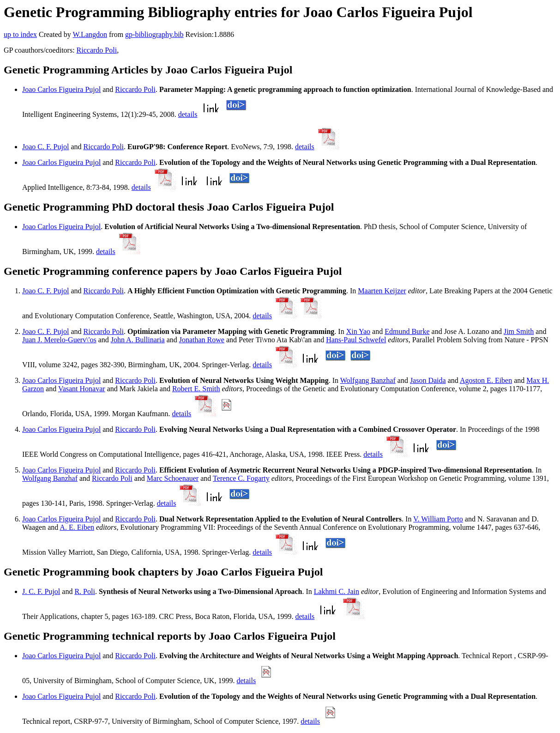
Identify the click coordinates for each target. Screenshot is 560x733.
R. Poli (84, 591)
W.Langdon (90, 34)
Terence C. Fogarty (241, 478)
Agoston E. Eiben (486, 380)
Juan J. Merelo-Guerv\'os (59, 340)
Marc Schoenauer (173, 478)
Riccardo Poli (97, 50)
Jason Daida (428, 380)
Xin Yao (358, 331)
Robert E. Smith (196, 389)
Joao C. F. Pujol (45, 147)
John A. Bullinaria (138, 340)
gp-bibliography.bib (154, 34)
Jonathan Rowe (202, 340)
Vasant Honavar (82, 389)
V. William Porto (438, 519)
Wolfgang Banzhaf (368, 380)
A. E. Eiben (77, 527)
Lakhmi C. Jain (337, 591)
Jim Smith (519, 331)
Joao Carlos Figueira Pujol (61, 89)
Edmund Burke (407, 331)
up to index (20, 34)
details (188, 114)
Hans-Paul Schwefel (356, 340)
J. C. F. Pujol (41, 591)
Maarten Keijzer (382, 291)
